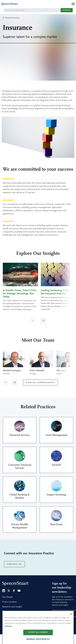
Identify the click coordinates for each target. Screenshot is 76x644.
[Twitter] (9, 591)
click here (8, 632)
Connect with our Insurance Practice (29, 554)
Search (67, 10)
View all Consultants (40, 383)
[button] (43, 320)
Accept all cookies (38, 638)
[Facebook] (14, 591)
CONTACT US (14, 564)
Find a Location (10, 602)
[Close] (71, 620)
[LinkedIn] (4, 591)
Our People (7, 597)
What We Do (8, 612)
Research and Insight (12, 607)
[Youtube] (19, 591)
